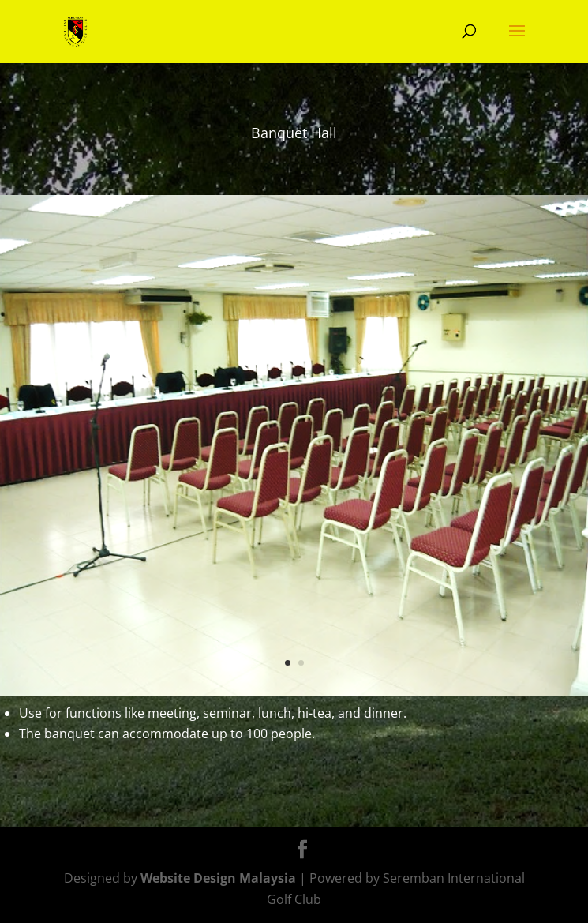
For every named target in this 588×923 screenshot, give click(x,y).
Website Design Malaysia (218, 878)
